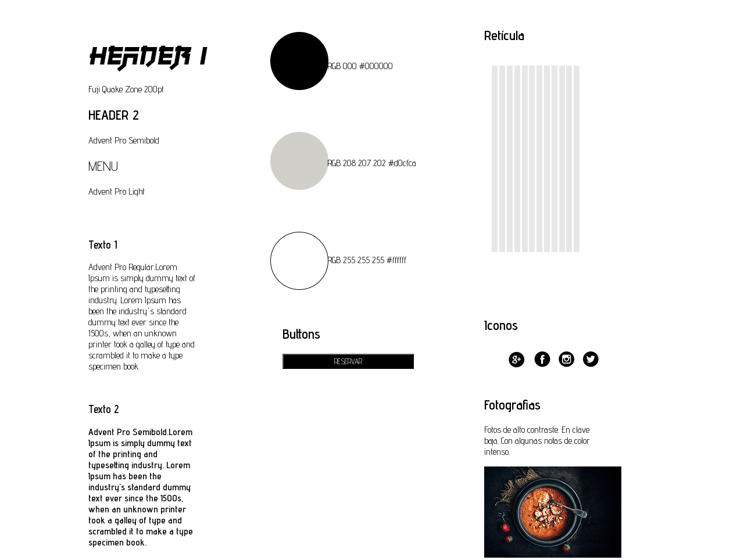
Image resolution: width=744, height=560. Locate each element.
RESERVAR (348, 361)
